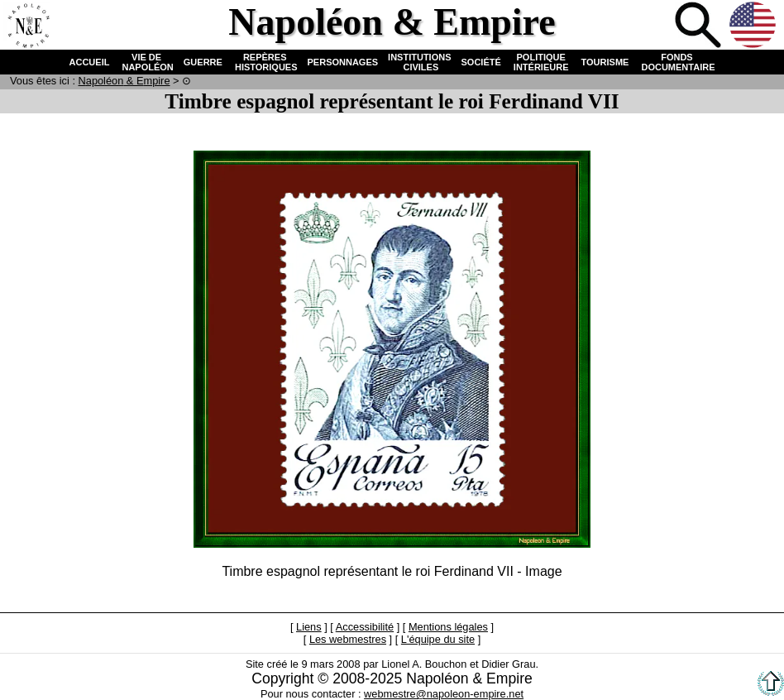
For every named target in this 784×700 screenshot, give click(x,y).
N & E (124, 81)
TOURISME (605, 62)
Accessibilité (365, 627)
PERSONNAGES (343, 62)
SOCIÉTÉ (481, 62)
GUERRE (203, 62)
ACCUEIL (90, 62)
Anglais (754, 26)
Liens (309, 627)
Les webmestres (348, 639)
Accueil (28, 26)
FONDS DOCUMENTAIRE (676, 62)
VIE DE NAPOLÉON (146, 62)
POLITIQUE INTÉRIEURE (541, 62)
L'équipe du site (438, 639)
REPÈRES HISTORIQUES (265, 62)
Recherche (700, 26)
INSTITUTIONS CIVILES (419, 62)
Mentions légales (448, 627)
